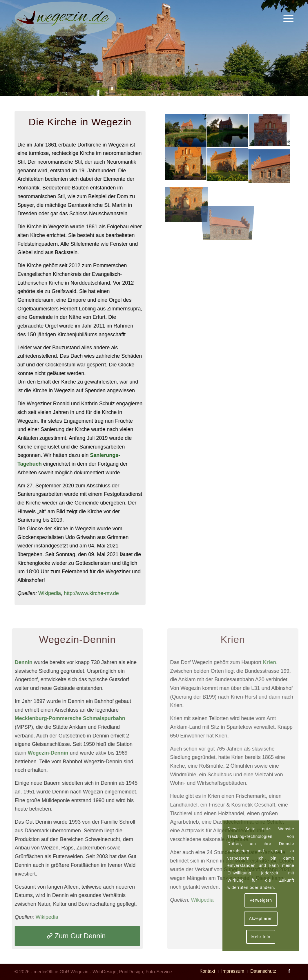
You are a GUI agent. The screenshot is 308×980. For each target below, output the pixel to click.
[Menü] (287, 19)
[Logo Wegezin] (65, 19)
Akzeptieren (261, 918)
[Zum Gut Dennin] (73, 936)
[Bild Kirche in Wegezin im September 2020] (185, 131)
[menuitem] (287, 19)
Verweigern (261, 900)
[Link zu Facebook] (289, 971)
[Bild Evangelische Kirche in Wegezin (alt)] (227, 131)
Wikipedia (50, 593)
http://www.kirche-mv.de (92, 593)
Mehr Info (261, 937)
